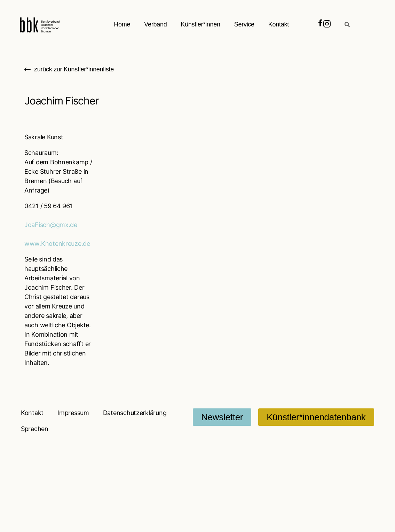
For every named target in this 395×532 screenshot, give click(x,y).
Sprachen (35, 429)
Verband (156, 24)
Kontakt (279, 24)
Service (244, 24)
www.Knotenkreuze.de (57, 244)
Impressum (73, 413)
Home (122, 24)
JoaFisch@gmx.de (51, 225)
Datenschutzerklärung (135, 413)
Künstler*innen (201, 24)
